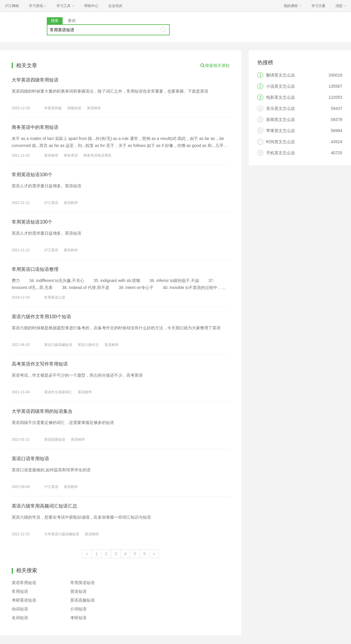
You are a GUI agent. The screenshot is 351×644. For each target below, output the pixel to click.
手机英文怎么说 (281, 153)
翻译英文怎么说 (281, 75)
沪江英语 (51, 203)
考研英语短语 (24, 600)
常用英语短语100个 (32, 175)
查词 (72, 21)
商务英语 (71, 155)
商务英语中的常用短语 (35, 127)
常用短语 (20, 591)
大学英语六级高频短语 (62, 534)
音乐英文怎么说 (281, 108)
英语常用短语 (24, 583)
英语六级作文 (88, 345)
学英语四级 (53, 108)
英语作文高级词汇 (58, 392)
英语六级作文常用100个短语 (41, 317)
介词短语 (78, 609)
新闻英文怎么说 (281, 120)
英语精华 (94, 108)
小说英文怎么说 (281, 86)
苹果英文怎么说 (281, 131)
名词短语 (20, 618)
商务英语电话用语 (97, 155)
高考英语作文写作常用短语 (40, 364)
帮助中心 (91, 6)
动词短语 (20, 609)
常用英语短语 (82, 583)
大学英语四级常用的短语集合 (42, 411)
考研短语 (78, 618)
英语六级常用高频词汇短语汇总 (44, 506)
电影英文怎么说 (281, 97)
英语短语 (78, 591)
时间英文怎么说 (281, 142)
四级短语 (74, 108)
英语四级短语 (55, 439)
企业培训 (115, 6)
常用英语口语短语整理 (35, 269)
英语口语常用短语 (30, 459)
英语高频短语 (82, 600)
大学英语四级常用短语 (35, 80)
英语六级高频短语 (58, 345)
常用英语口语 (55, 297)
